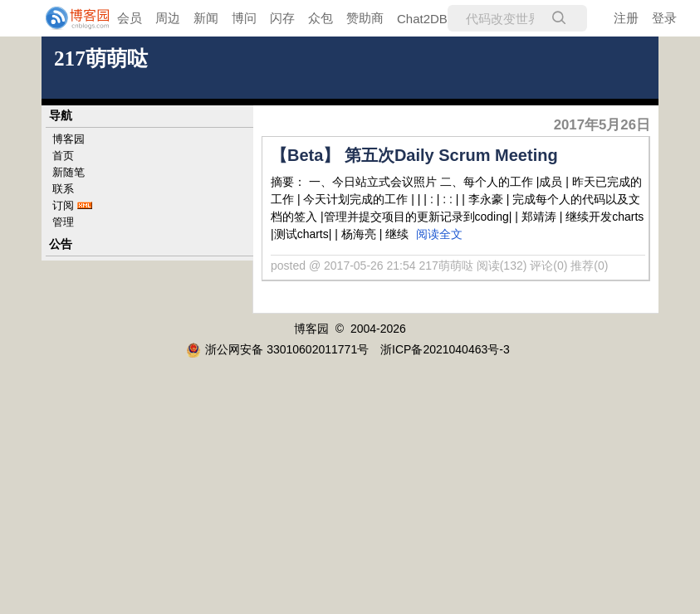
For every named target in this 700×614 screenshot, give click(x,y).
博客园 (69, 139)
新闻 (206, 18)
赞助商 (365, 18)
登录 (664, 18)
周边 (168, 18)
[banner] (66, 18)
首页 (63, 156)
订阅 (63, 205)
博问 (244, 18)
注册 (626, 18)
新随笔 (69, 172)
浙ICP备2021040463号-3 (445, 349)
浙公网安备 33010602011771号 (277, 349)
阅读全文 (439, 234)
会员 (130, 18)
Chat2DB (422, 19)
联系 (63, 189)
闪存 (282, 18)
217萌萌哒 (101, 58)
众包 (321, 18)
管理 (63, 222)
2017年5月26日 (602, 125)
